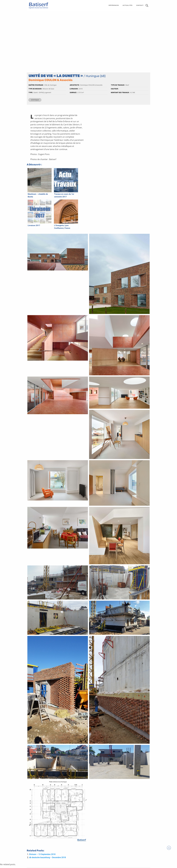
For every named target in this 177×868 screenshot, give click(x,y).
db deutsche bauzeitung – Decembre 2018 (48, 857)
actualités (128, 5)
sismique (35, 100)
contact (140, 5)
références (114, 5)
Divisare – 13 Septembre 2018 (42, 854)
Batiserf (38, 5)
